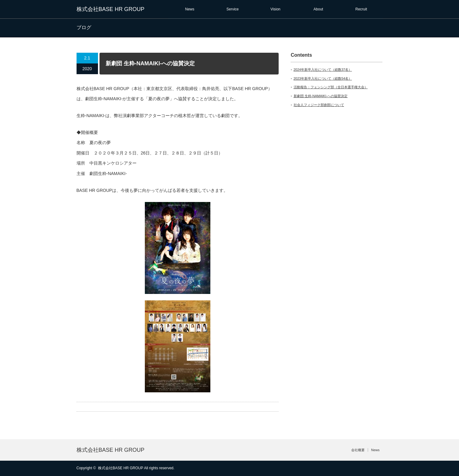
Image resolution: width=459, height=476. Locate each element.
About (318, 9)
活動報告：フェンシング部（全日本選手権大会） (331, 87)
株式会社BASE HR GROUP (111, 9)
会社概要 (358, 450)
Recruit (361, 9)
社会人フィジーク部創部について (319, 105)
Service (232, 9)
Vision (275, 9)
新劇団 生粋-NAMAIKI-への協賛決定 (321, 96)
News (190, 9)
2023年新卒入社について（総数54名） (323, 78)
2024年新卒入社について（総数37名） (323, 70)
